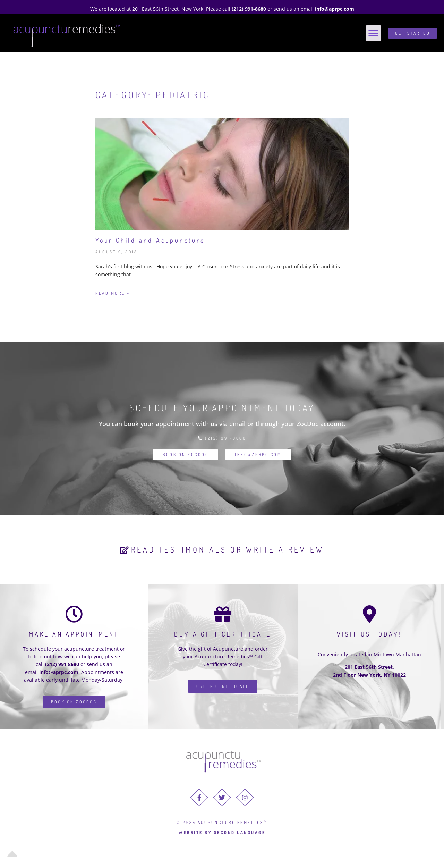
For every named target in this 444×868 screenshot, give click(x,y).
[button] (373, 33)
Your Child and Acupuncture (150, 240)
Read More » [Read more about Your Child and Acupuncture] (113, 293)
